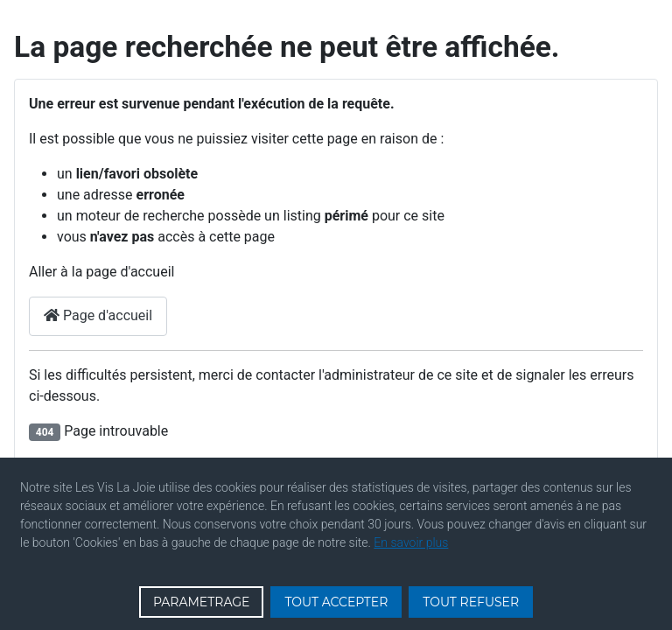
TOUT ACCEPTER (336, 602)
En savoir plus (411, 542)
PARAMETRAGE (202, 602)
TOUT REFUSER (471, 602)
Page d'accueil (98, 315)
